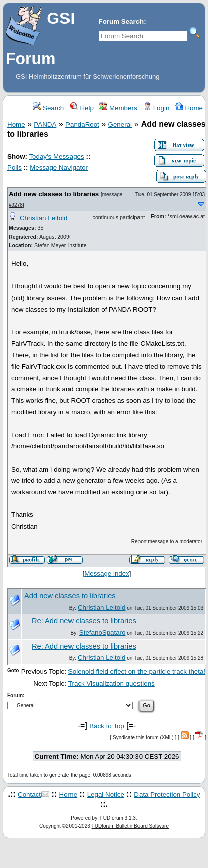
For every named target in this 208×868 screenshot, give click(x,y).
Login (156, 108)
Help (82, 108)
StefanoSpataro (102, 633)
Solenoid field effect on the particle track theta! (137, 672)
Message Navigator (59, 168)
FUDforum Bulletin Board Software (130, 826)
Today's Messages (56, 157)
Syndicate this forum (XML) (143, 738)
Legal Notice (106, 795)
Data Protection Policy (167, 795)
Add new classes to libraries (54, 194)
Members (118, 108)
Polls (14, 168)
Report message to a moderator (167, 541)
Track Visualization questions (111, 684)
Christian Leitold (44, 218)
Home (189, 108)
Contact (29, 795)
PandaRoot (82, 124)
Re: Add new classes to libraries (84, 621)
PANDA (45, 124)
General (120, 124)
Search (48, 108)
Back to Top (107, 726)
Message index (107, 574)
